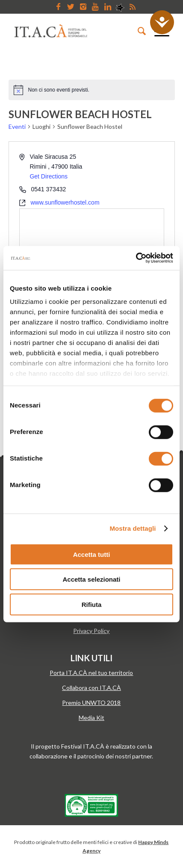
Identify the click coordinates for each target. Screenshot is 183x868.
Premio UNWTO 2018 (91, 703)
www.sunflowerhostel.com (65, 202)
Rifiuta (92, 604)
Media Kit (91, 718)
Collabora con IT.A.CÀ (91, 688)
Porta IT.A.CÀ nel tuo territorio (91, 673)
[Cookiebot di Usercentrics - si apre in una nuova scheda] (136, 258)
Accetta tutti (92, 554)
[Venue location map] (92, 241)
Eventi (17, 126)
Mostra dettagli (133, 528)
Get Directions (49, 176)
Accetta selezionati (91, 579)
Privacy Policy (91, 631)
